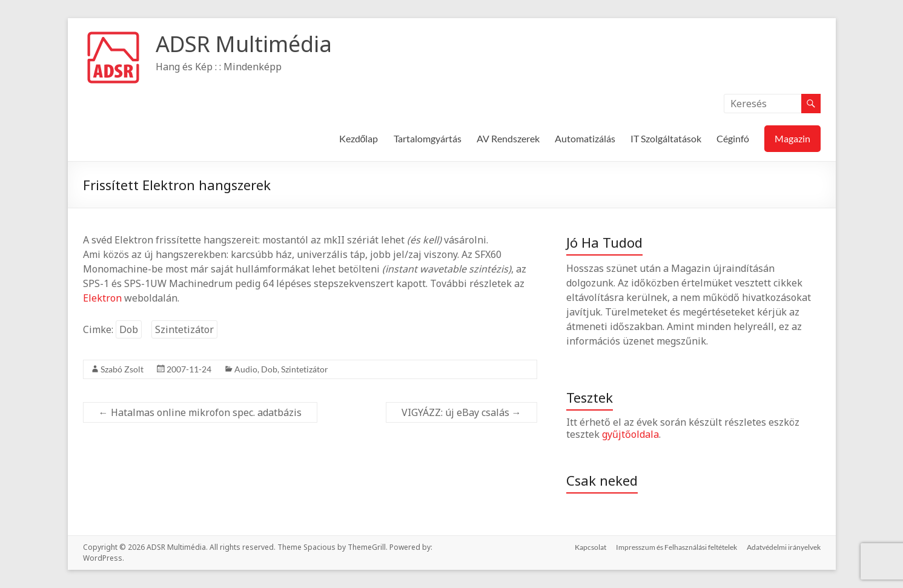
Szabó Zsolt (122, 369)
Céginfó (733, 138)
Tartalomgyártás (428, 138)
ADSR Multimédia (244, 44)
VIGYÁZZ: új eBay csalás (461, 412)
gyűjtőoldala (630, 434)
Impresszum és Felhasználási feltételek (676, 547)
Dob (129, 329)
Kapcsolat (590, 547)
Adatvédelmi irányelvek (784, 547)
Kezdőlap (359, 138)
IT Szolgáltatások (666, 138)
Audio (246, 369)
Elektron (102, 298)
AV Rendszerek (508, 138)
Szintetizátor (184, 329)
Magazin (792, 138)
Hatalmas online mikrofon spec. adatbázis (200, 412)
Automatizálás (585, 138)
